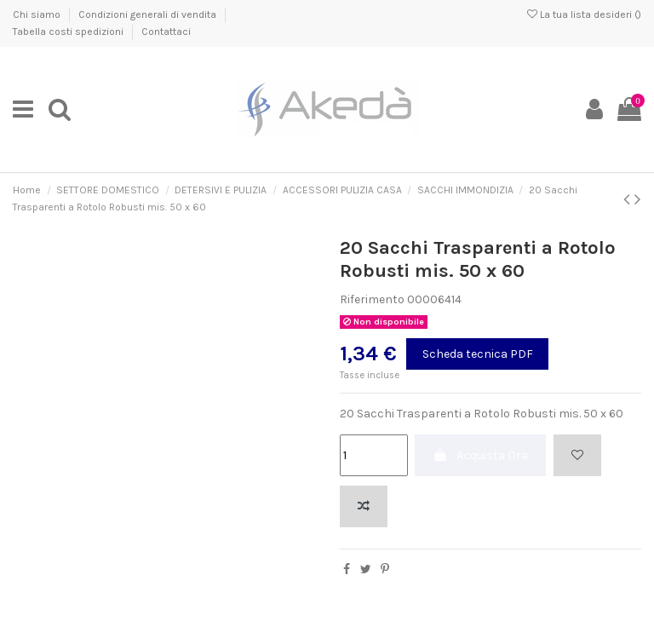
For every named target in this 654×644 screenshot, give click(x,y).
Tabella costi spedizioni (69, 32)
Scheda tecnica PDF (478, 354)
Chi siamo (38, 14)
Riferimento (372, 299)
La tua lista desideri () (584, 14)
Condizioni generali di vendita (149, 14)
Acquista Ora (480, 455)
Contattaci (166, 32)
